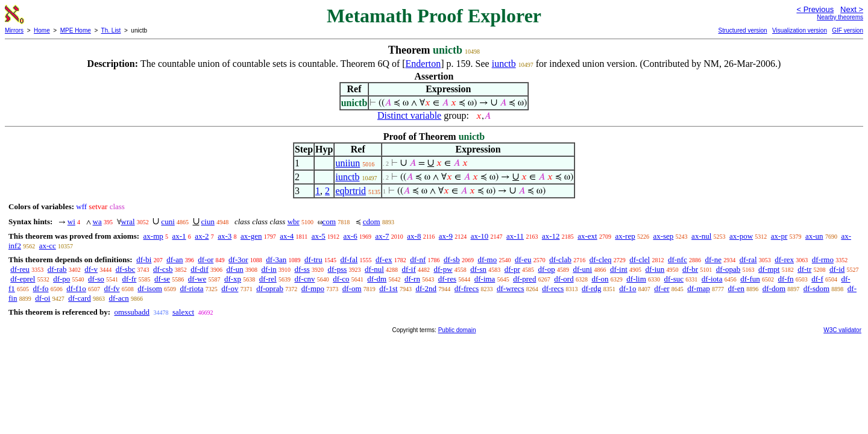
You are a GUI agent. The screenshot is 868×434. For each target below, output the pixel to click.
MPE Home (76, 30)
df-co (341, 279)
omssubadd (132, 312)
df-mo (487, 259)
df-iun (655, 269)
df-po (61, 279)
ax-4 (287, 236)
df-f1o (76, 288)
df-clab (560, 259)
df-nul (374, 269)
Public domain (457, 330)
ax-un (814, 236)
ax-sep (663, 236)
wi (71, 222)
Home (42, 30)
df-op (546, 269)
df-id (837, 269)
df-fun (750, 279)
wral (128, 222)
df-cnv (304, 279)
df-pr (512, 269)
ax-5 (319, 236)
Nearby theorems (840, 17)
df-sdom (816, 288)
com (329, 222)
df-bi (144, 259)
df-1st (388, 288)
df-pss (338, 269)
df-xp (233, 279)
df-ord (564, 279)
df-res (447, 279)
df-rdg (592, 288)
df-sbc (126, 269)
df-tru (313, 259)
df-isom (149, 288)
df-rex (784, 259)
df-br (690, 269)
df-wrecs (510, 288)
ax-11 (515, 236)
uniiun (348, 163)
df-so (96, 279)
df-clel (640, 259)
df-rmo (823, 259)
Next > (852, 9)
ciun (208, 222)
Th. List (111, 30)
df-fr (130, 279)
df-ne (713, 259)
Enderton (423, 64)
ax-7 (382, 236)
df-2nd (426, 288)
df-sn (478, 269)
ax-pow (741, 236)
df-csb (163, 269)
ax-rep (625, 236)
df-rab (57, 269)
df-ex (384, 259)
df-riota (192, 288)
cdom (372, 222)
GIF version (848, 30)
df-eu (523, 259)
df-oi (42, 298)
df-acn (119, 298)
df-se (162, 279)
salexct (183, 312)
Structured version (742, 30)
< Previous (815, 9)
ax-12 (551, 236)
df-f (817, 279)
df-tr (804, 269)
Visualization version (800, 30)
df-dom (774, 288)
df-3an (276, 259)
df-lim (636, 279)
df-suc (674, 279)
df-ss (302, 269)
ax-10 (480, 236)
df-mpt (769, 269)
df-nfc (678, 259)
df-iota (712, 279)
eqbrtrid (351, 191)
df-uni (582, 269)
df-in (269, 269)
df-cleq (601, 259)
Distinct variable (409, 115)
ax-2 (202, 236)
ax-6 (351, 236)
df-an (175, 259)
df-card (80, 298)
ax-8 (414, 236)
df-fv (112, 288)
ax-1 (179, 236)
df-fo (41, 288)
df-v (91, 269)
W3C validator (842, 330)
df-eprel (23, 279)
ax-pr (779, 236)
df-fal (349, 259)
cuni (168, 222)
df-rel (268, 279)
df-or (206, 259)
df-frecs (467, 288)
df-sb (452, 259)
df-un (235, 269)
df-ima (485, 279)
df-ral (748, 259)
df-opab (728, 269)
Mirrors (14, 30)
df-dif (200, 269)
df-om (352, 288)
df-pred (524, 279)
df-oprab (270, 288)
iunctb (504, 64)
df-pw (443, 269)
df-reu (20, 269)
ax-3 (225, 236)
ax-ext (587, 236)
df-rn (412, 279)
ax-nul (701, 236)
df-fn (785, 279)
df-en (736, 288)
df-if (409, 269)
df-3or (238, 259)
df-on (600, 279)
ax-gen (251, 236)
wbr (294, 222)
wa (97, 222)
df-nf (418, 259)
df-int (619, 269)
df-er (662, 288)
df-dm (377, 279)
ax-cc (48, 246)
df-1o (627, 288)
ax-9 (446, 236)
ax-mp (153, 236)
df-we (197, 279)
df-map (699, 288)
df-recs (553, 288)
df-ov (230, 288)
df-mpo (313, 288)
